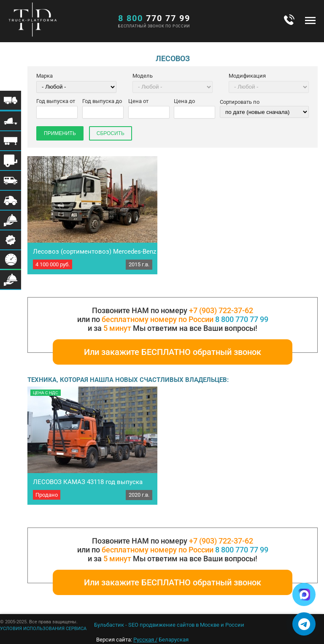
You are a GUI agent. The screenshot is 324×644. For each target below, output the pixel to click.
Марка (45, 76)
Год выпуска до (102, 101)
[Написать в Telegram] (304, 624)
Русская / (145, 640)
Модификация (247, 76)
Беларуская (174, 640)
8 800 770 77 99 (242, 319)
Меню (310, 20)
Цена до (184, 101)
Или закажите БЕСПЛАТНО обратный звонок (173, 352)
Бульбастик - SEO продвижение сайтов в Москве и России (169, 625)
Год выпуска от (56, 101)
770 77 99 (154, 18)
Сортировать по (240, 102)
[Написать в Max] (304, 594)
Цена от (138, 101)
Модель (143, 76)
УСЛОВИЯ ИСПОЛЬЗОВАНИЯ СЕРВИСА (43, 629)
